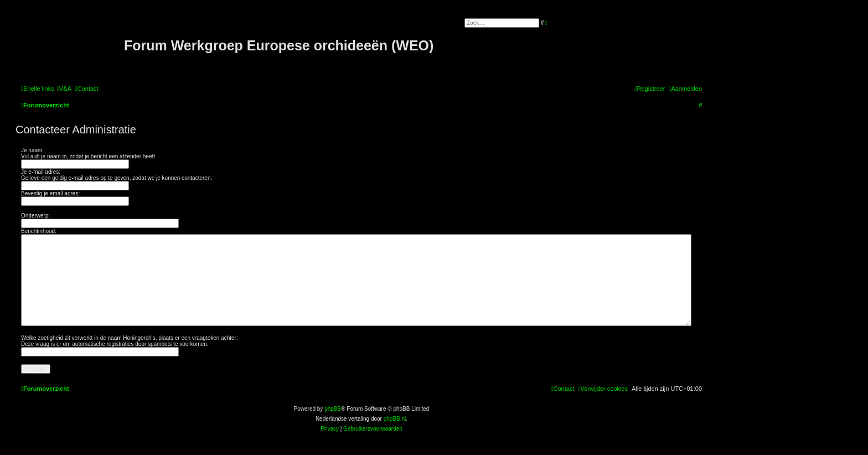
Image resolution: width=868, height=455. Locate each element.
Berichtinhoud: (39, 231)
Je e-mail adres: (41, 172)
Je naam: (32, 150)
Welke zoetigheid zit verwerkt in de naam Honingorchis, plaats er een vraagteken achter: (130, 338)
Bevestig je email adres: (50, 193)
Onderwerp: (35, 216)
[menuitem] (64, 89)
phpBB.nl (395, 419)
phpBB (333, 409)
